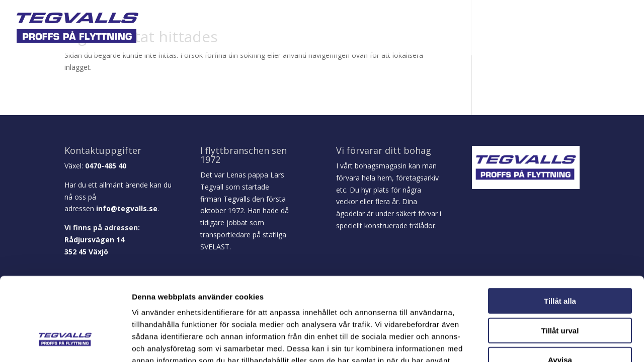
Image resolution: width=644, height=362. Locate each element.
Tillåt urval (560, 259)
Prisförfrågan (558, 29)
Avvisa (560, 288)
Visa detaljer (547, 342)
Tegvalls (237, 199)
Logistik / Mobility (428, 29)
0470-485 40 (106, 166)
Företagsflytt (354, 29)
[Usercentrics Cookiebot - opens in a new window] (65, 342)
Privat (294, 29)
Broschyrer (497, 29)
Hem (223, 29)
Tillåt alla (560, 230)
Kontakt (613, 29)
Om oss (256, 29)
